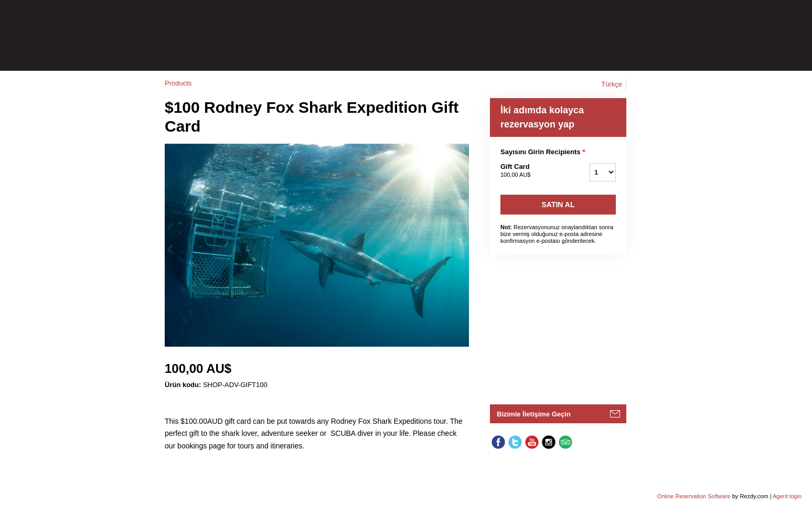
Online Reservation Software (694, 496)
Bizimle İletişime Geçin (534, 414)
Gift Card (532, 171)
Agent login (787, 496)
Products (178, 83)
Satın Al (558, 205)
